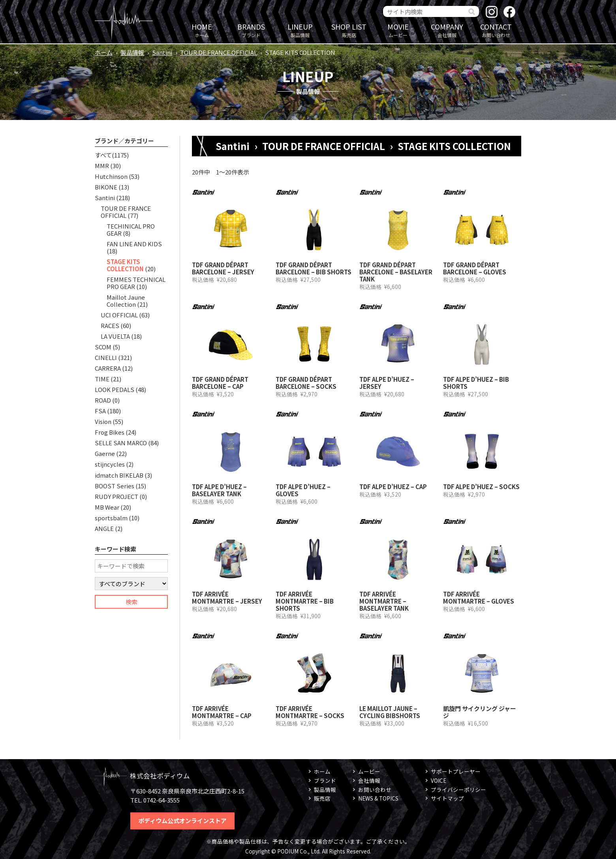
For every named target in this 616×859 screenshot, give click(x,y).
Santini (162, 52)
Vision (103, 421)
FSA (100, 411)
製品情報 (300, 30)
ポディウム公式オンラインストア (182, 821)
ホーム (202, 30)
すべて (103, 155)
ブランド (251, 30)
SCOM (103, 347)
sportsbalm (111, 518)
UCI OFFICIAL (119, 315)
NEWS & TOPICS (378, 798)
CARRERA (108, 368)
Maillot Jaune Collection (126, 301)
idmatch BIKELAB (119, 475)
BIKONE (106, 187)
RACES (110, 325)
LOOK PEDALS (115, 389)
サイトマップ (447, 798)
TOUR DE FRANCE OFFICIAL (219, 52)
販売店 (349, 30)
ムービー (398, 30)
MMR (102, 166)
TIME (102, 379)
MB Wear (107, 507)
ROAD (103, 400)
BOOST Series (115, 486)
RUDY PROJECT (116, 496)
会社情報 (447, 30)
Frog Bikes (110, 432)
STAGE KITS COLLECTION (125, 265)
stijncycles (110, 464)
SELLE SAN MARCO (121, 443)
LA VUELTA (115, 336)
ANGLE (104, 528)
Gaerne (105, 453)
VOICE (439, 780)
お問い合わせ (496, 30)
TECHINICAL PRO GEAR (131, 230)
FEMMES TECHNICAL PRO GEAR (136, 283)
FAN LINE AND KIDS (134, 244)
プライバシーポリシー (458, 790)
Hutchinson (111, 176)
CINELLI (106, 357)
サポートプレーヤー (456, 771)
